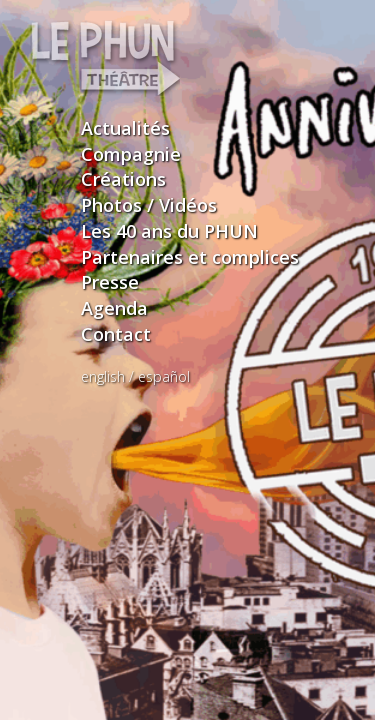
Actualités (125, 128)
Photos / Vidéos (149, 205)
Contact (116, 334)
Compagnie (131, 154)
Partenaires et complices (190, 257)
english (103, 376)
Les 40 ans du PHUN (169, 231)
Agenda (114, 308)
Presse (110, 282)
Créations (123, 179)
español (164, 376)
